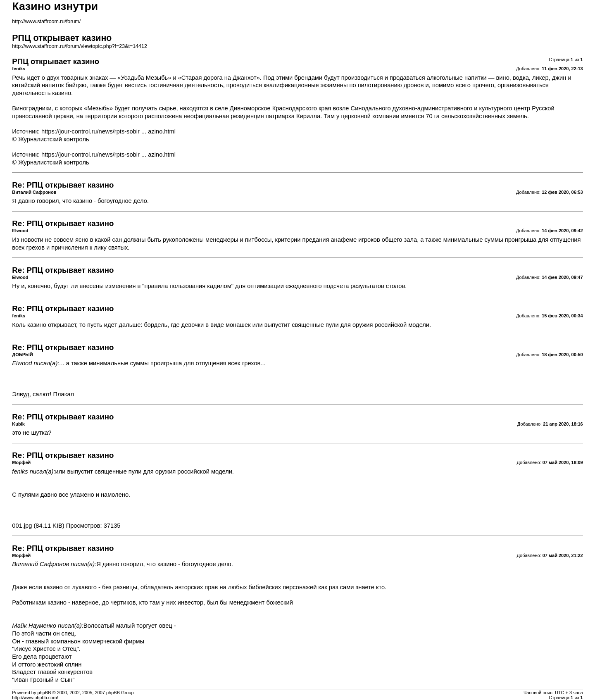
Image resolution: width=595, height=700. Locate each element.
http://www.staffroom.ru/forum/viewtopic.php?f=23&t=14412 (80, 46)
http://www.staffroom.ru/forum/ (46, 21)
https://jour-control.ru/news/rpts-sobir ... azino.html (108, 131)
